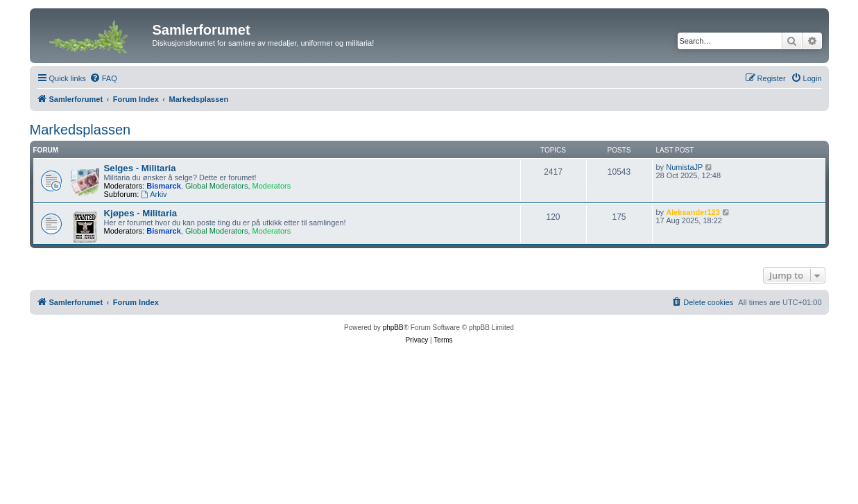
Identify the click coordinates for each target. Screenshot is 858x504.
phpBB (393, 328)
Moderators (272, 186)
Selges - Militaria (140, 168)
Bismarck (164, 186)
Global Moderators (217, 186)
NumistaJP (684, 167)
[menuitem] (103, 78)
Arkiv (154, 194)
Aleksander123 (693, 212)
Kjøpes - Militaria (141, 213)
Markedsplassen (80, 130)
